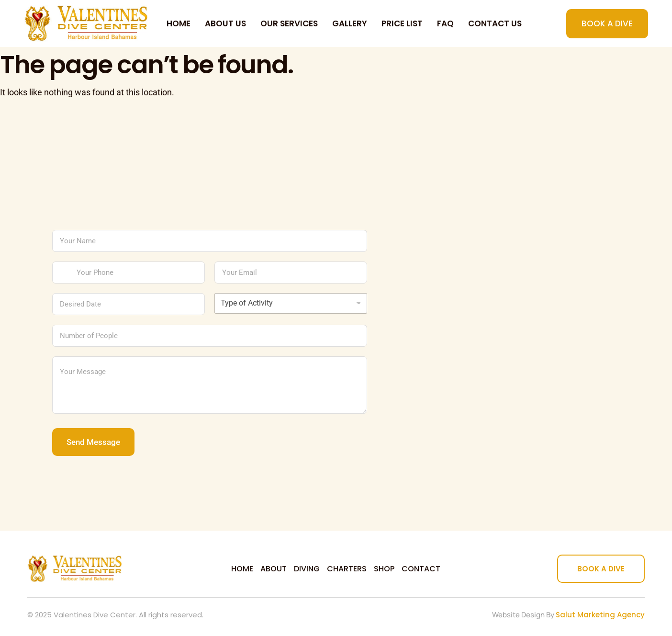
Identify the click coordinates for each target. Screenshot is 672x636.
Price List (402, 24)
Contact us (495, 24)
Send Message (93, 442)
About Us (225, 24)
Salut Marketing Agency (600, 615)
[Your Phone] (129, 273)
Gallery (350, 24)
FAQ (445, 24)
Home (179, 24)
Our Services (289, 24)
